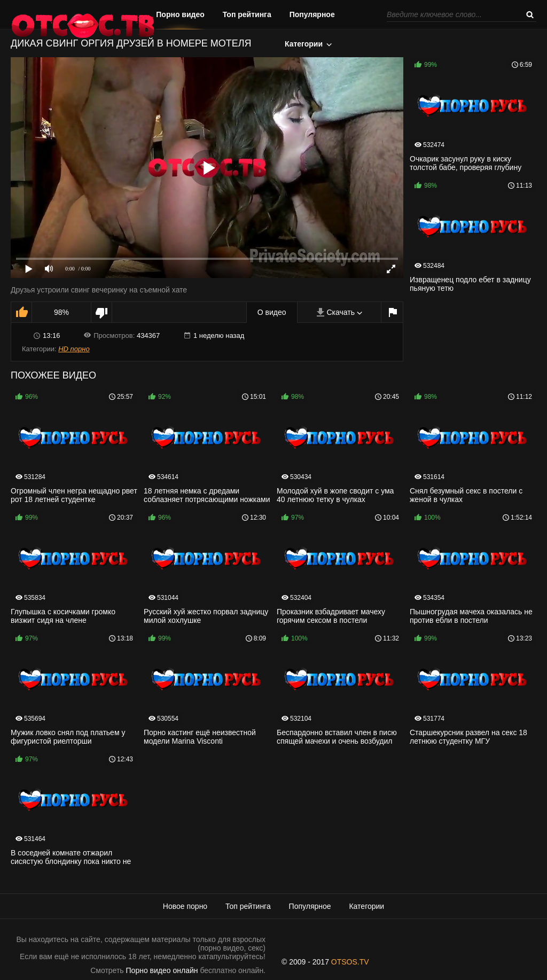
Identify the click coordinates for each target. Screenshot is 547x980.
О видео (272, 312)
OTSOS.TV (350, 962)
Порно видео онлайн (162, 970)
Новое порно (185, 906)
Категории (304, 44)
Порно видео (180, 14)
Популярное (312, 14)
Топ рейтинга (247, 14)
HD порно (74, 349)
